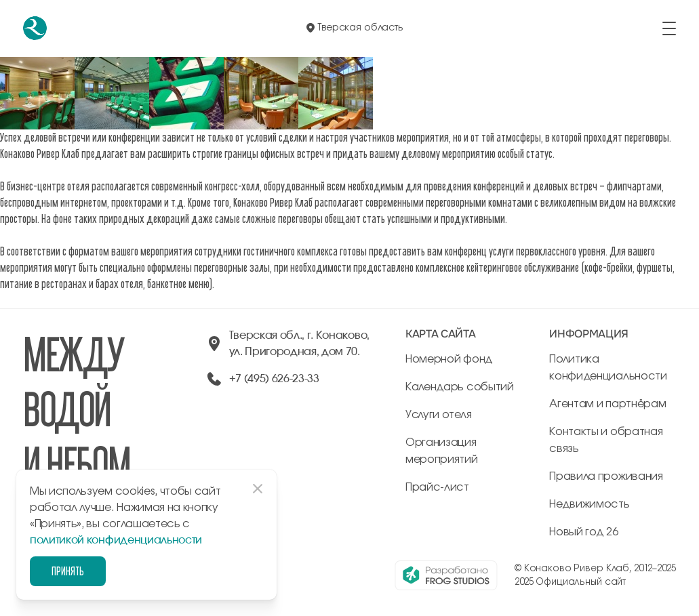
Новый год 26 (583, 532)
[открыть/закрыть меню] (669, 28)
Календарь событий (460, 387)
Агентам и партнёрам (607, 404)
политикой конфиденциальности (116, 540)
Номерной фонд (449, 359)
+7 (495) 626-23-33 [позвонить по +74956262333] (274, 379)
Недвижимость (589, 504)
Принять (68, 571)
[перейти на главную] (35, 28)
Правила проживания (606, 476)
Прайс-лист (437, 487)
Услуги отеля (438, 415)
